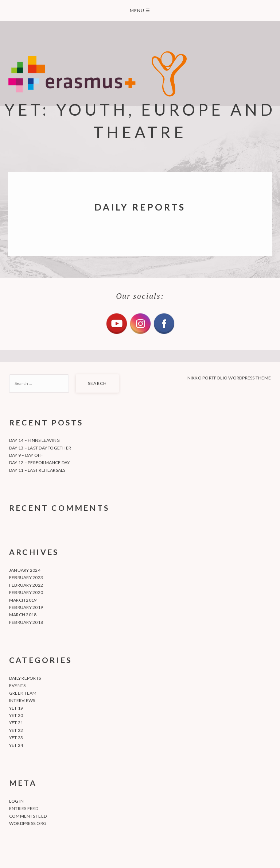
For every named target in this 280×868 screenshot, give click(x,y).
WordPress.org (28, 823)
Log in (16, 801)
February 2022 (26, 585)
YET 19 (16, 708)
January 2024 (25, 570)
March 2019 (23, 600)
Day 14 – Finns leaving (34, 440)
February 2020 (26, 592)
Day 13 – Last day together (40, 448)
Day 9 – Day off (26, 455)
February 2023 (26, 577)
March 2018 (23, 615)
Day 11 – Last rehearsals (37, 470)
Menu (140, 10)
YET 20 (16, 715)
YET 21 (16, 723)
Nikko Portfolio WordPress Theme (229, 378)
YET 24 (16, 745)
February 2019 (26, 607)
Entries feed (24, 808)
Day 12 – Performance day (40, 462)
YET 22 (16, 730)
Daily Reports (25, 678)
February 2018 (26, 622)
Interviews (22, 700)
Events (17, 685)
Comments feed (28, 816)
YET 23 (16, 738)
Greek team (23, 693)
